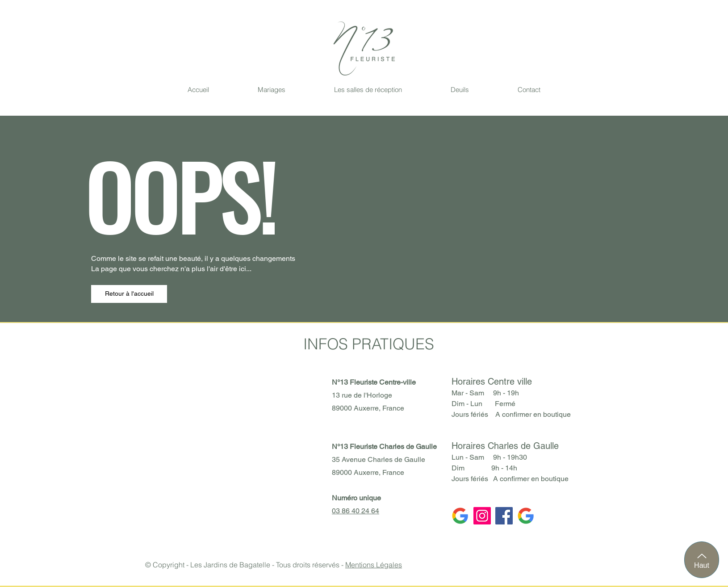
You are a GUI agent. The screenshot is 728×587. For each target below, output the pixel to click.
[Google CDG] (460, 516)
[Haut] (702, 560)
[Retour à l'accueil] (129, 294)
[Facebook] (504, 516)
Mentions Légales (374, 565)
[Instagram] (482, 516)
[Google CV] (526, 516)
